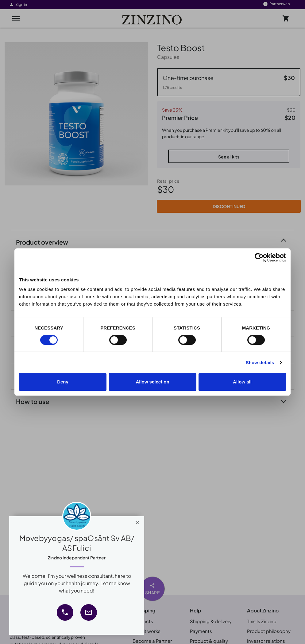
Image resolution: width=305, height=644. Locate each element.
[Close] (137, 521)
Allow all (242, 382)
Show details (260, 362)
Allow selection (152, 382)
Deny (63, 382)
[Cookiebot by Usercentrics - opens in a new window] (259, 257)
